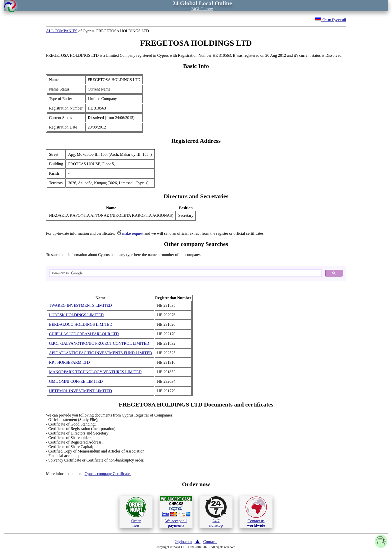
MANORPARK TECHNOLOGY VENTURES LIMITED (95, 372)
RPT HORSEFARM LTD (69, 362)
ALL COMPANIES (62, 31)
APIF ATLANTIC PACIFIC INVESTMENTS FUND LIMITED (100, 353)
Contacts (210, 542)
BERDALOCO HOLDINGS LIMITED (81, 324)
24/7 (216, 512)
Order (136, 512)
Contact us (256, 512)
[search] (185, 273)
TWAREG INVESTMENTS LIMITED (80, 305)
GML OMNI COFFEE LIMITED (76, 381)
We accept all (176, 512)
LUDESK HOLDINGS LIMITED (76, 315)
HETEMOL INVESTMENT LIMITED (80, 391)
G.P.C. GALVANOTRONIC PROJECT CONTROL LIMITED (99, 343)
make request (130, 233)
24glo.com (183, 542)
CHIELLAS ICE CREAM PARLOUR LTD (84, 334)
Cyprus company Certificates (108, 474)
